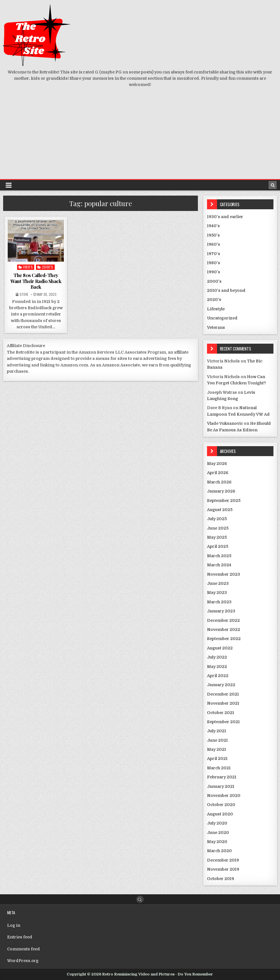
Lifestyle (216, 309)
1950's (213, 235)
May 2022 (217, 667)
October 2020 (221, 805)
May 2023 (217, 592)
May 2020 (217, 842)
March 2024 (219, 565)
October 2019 (221, 879)
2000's (48, 267)
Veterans (216, 327)
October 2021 (221, 713)
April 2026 (218, 473)
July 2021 (217, 731)
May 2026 (217, 464)
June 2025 (218, 528)
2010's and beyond (226, 290)
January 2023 (221, 611)
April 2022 (218, 676)
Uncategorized (222, 318)
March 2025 (219, 556)
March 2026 (219, 482)
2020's (214, 300)
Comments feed (24, 949)
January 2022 (221, 685)
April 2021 (217, 758)
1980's (28, 267)
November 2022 (224, 630)
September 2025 (224, 501)
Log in (14, 925)
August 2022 (220, 648)
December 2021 (223, 694)
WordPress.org (23, 961)
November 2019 (223, 869)
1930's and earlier (225, 217)
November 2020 (224, 796)
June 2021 (217, 740)
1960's (214, 244)
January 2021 (221, 786)
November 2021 (223, 703)
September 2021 (223, 722)
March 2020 (219, 851)
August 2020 (220, 814)
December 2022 (223, 620)
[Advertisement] (140, 136)
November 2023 (224, 574)
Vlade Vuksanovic (225, 423)
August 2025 (220, 510)
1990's (214, 272)
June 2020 (218, 833)
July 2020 (217, 823)
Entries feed (20, 937)
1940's (213, 226)
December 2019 (223, 860)
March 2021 (219, 768)
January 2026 (221, 491)
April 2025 (218, 546)
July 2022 (217, 657)
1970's (214, 254)
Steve (24, 294)
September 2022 (224, 639)
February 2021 (222, 777)
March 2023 (219, 602)
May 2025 (217, 537)
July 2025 (217, 519)
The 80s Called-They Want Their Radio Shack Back (36, 281)
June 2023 (218, 583)
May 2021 (217, 749)
